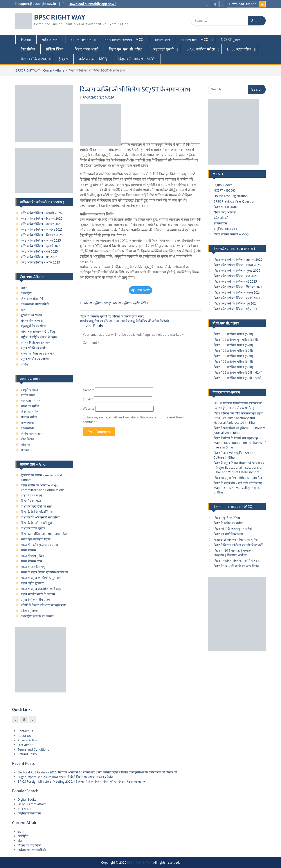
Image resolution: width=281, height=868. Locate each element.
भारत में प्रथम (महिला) (33, 556)
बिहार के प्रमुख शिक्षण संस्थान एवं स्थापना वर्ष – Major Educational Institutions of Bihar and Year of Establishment (239, 467)
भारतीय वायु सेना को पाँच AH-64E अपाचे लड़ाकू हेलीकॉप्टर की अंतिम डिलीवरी (124, 321)
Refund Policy (27, 754)
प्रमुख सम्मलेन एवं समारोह (35, 359)
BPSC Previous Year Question (234, 201)
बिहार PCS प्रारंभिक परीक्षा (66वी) (233, 351)
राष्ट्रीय (136, 303)
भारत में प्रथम (28, 550)
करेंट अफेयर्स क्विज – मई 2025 (39, 257)
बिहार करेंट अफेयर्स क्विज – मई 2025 (235, 281)
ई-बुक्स (63, 59)
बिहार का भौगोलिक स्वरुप (228, 534)
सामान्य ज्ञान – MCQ (195, 39)
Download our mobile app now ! (92, 4)
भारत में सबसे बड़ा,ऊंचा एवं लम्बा (39, 545)
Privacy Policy (27, 740)
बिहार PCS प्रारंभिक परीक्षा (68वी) (233, 334)
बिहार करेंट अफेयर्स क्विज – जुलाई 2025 (237, 270)
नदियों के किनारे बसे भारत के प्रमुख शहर (43, 605)
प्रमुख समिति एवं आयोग (34, 348)
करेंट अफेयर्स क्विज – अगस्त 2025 (41, 240)
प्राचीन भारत (28, 395)
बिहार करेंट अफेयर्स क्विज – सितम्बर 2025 (238, 259)
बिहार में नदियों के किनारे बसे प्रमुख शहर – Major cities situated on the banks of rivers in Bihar (240, 443)
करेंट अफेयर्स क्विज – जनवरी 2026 (41, 213)
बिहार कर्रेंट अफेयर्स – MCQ (137, 59)
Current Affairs (54, 70)
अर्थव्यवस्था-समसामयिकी (35, 304)
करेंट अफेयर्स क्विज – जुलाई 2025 (41, 246)
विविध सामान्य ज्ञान (32, 433)
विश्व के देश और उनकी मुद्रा (36, 523)
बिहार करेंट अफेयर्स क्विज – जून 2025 (236, 276)
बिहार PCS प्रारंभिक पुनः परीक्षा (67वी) (236, 340)
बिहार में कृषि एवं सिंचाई (227, 517)
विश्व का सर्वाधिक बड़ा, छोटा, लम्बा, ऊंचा (44, 534)
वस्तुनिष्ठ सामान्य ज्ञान (225, 229)
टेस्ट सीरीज (28, 49)
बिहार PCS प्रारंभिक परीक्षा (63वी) (233, 367)
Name (89, 390)
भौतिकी (25, 444)
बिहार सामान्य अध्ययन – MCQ (124, 39)
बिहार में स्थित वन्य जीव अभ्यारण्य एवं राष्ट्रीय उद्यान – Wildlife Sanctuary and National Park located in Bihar (238, 418)
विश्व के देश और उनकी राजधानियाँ (41, 517)
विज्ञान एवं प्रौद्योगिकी (33, 299)
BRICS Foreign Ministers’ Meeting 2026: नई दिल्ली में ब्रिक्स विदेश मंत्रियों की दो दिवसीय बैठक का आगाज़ (82, 781)
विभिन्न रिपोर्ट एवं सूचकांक (36, 342)
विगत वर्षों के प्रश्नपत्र (33, 59)
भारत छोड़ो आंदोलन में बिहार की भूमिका (236, 539)
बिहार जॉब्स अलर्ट (86, 49)
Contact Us (25, 731)
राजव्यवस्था (27, 422)
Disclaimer (25, 745)
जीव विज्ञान (27, 439)
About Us (24, 736)
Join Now (140, 290)
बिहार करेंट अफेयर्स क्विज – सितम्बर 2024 (238, 287)
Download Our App (243, 4)
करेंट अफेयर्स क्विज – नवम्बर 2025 (41, 224)
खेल (23, 309)
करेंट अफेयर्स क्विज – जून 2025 (39, 251)
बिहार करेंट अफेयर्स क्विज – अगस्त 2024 (237, 292)
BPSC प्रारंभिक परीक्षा (201, 49)
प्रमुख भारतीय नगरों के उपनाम (38, 594)
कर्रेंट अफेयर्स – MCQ (93, 59)
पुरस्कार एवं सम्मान (31, 315)
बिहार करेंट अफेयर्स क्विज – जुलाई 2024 (237, 298)
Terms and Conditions (33, 749)
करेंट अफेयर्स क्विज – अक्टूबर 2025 (42, 229)
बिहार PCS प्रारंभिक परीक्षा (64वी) (233, 361)
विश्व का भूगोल (30, 412)
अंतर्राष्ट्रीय (26, 293)
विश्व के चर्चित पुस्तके (33, 528)
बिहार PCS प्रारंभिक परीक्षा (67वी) (233, 345)
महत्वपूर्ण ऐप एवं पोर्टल (34, 326)
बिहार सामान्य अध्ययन (226, 207)
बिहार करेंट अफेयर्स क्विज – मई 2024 (235, 309)
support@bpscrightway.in (37, 4)
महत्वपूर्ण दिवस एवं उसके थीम (38, 353)
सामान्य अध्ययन (81, 39)
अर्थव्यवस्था (27, 428)
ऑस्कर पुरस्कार (30, 611)
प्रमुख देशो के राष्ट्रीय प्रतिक (36, 600)
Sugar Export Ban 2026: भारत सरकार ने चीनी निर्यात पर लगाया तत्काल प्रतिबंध (65, 777)
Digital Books (223, 185)
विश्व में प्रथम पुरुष (31, 501)
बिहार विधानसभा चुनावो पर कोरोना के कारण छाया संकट (112, 316)
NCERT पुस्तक (231, 39)
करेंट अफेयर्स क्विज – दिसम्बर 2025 (42, 218)
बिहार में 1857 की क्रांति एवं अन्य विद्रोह (236, 566)
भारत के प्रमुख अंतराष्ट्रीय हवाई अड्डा (41, 589)
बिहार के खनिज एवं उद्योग (228, 523)
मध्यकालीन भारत (31, 401)
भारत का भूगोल (30, 406)
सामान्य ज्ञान (162, 39)
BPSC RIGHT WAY (60, 17)
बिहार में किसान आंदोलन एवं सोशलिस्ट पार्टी (238, 545)
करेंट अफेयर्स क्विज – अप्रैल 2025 (40, 262)
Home (26, 39)
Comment (91, 342)
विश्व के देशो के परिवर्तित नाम (38, 512)
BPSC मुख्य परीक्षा (239, 49)
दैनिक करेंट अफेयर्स (225, 212)
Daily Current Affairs (118, 303)
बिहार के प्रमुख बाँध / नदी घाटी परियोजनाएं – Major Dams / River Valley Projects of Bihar (239, 488)
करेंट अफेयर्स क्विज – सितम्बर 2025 (42, 235)
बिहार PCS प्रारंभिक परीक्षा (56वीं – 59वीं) (238, 378)
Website (89, 408)
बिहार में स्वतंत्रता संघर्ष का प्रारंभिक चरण (236, 560)
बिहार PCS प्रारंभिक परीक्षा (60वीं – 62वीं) (238, 372)
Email (88, 399)
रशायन (25, 450)
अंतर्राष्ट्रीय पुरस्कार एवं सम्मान (37, 616)
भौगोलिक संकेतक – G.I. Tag (38, 331)
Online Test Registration (231, 196)
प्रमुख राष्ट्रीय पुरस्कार (32, 583)
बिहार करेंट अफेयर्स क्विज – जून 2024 (236, 303)
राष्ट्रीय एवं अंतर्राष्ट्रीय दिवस (36, 539)
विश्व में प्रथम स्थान (31, 495)
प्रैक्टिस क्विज (55, 49)
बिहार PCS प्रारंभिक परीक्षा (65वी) (233, 356)
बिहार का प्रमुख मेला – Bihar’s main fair (238, 478)
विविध (145, 303)
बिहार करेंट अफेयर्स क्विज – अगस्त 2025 (237, 265)
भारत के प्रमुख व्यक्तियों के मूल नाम (41, 578)
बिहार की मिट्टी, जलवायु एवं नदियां (233, 528)
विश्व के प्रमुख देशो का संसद (37, 506)
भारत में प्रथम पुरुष (31, 561)
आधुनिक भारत (29, 390)
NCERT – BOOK (224, 190)
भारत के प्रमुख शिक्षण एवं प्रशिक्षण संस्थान (44, 572)
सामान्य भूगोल (29, 417)
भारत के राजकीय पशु (33, 567)
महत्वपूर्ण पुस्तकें (164, 49)
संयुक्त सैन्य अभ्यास (32, 320)
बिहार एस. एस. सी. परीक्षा (126, 49)
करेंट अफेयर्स (50, 39)
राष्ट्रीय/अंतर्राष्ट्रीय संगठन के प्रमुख (39, 337)
